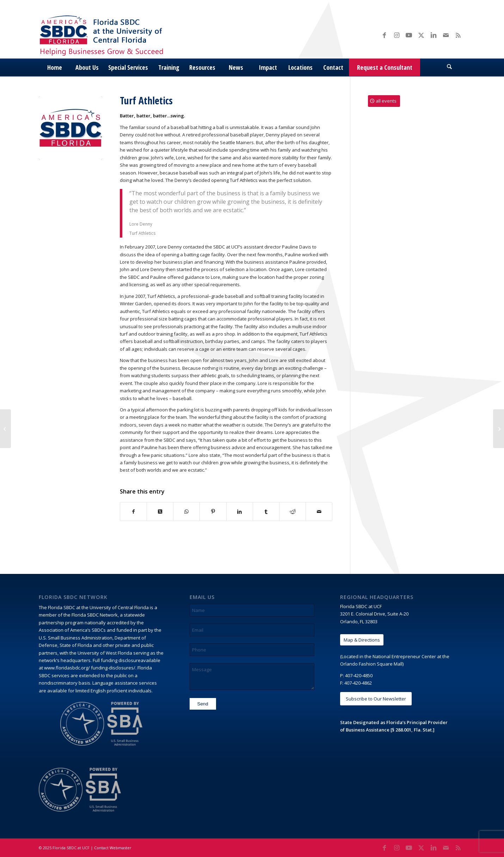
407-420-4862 (358, 683)
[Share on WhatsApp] (186, 512)
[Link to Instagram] (397, 35)
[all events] (384, 101)
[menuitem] (55, 67)
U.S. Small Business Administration (76, 638)
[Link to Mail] (446, 35)
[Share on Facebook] (133, 512)
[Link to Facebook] (384, 35)
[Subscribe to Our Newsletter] (376, 699)
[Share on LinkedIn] (240, 512)
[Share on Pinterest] (213, 512)
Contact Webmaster (113, 848)
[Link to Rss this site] (458, 35)
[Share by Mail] (319, 512)
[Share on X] (160, 512)
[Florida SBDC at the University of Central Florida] (103, 35)
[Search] (449, 67)
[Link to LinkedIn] (434, 35)
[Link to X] (421, 35)
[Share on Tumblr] (266, 512)
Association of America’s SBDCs (72, 630)
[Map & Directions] (362, 640)
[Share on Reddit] (293, 512)
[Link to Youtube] (409, 35)
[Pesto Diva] (5, 429)
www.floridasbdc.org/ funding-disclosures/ (90, 668)
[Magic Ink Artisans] (499, 429)
